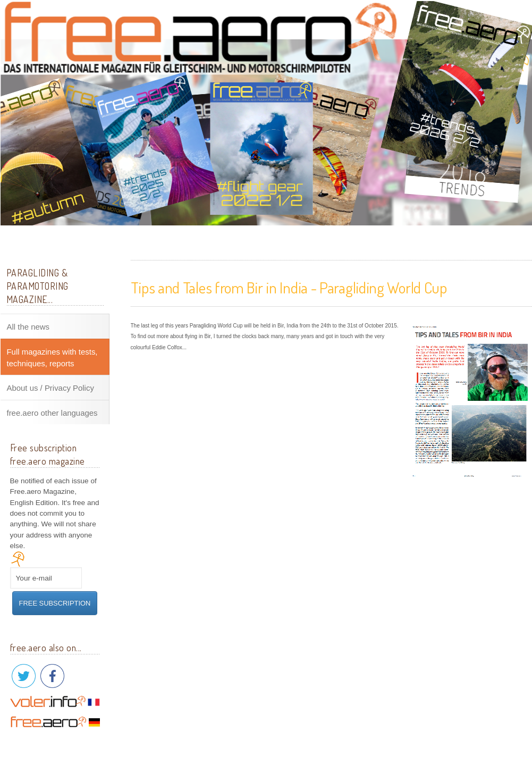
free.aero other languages (52, 413)
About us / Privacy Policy (51, 388)
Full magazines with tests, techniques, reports (52, 358)
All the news (28, 327)
